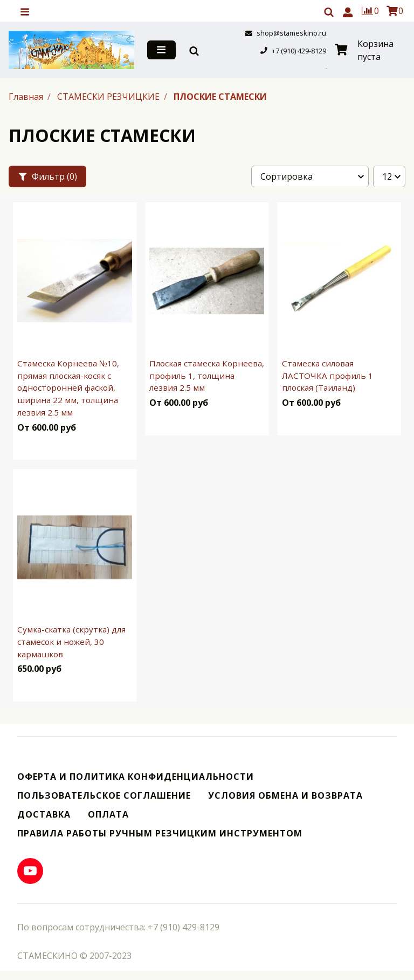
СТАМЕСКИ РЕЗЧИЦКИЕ (109, 97)
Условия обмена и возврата (285, 796)
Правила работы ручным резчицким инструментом (160, 833)
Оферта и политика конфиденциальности (136, 777)
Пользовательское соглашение (104, 796)
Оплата (108, 815)
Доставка (44, 815)
